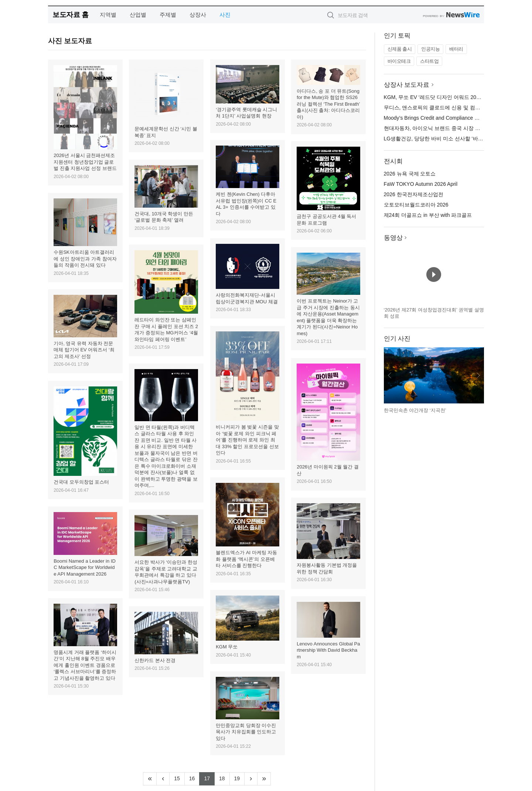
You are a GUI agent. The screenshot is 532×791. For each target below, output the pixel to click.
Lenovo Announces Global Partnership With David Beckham (328, 650)
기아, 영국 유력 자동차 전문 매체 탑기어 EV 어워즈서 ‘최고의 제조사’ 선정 (84, 350)
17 (209, 778)
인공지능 (430, 49)
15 (179, 778)
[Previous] (163, 779)
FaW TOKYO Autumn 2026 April (421, 184)
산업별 (138, 15)
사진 (225, 15)
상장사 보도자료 (407, 85)
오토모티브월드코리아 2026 (416, 205)
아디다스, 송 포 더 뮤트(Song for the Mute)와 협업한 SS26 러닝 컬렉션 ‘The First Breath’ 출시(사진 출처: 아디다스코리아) (328, 104)
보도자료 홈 (70, 15)
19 (240, 778)
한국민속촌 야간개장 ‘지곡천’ (415, 410)
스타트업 (429, 61)
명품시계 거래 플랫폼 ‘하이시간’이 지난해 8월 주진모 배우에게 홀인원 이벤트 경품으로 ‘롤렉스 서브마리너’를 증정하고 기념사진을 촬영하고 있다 (85, 665)
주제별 (168, 15)
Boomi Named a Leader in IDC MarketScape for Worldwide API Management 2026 (85, 567)
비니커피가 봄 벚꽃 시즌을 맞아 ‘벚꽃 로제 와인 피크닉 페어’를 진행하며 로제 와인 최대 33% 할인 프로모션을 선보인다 (247, 440)
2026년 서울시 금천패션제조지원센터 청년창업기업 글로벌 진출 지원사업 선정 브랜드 (85, 162)
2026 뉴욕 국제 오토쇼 (410, 174)
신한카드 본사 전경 (155, 660)
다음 (478, 375)
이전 (390, 375)
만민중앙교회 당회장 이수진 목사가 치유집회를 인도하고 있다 (246, 732)
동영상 (393, 238)
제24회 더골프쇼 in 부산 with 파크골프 (428, 215)
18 (224, 778)
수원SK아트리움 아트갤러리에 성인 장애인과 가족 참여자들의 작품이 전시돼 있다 (85, 259)
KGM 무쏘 (227, 647)
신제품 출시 (400, 49)
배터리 (456, 49)
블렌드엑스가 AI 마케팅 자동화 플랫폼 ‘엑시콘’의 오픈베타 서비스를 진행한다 (246, 559)
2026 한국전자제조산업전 (414, 194)
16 (195, 778)
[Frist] (150, 779)
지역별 (108, 15)
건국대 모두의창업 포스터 (81, 482)
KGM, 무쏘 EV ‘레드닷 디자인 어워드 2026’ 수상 (439, 97)
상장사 (198, 15)
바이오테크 (399, 61)
